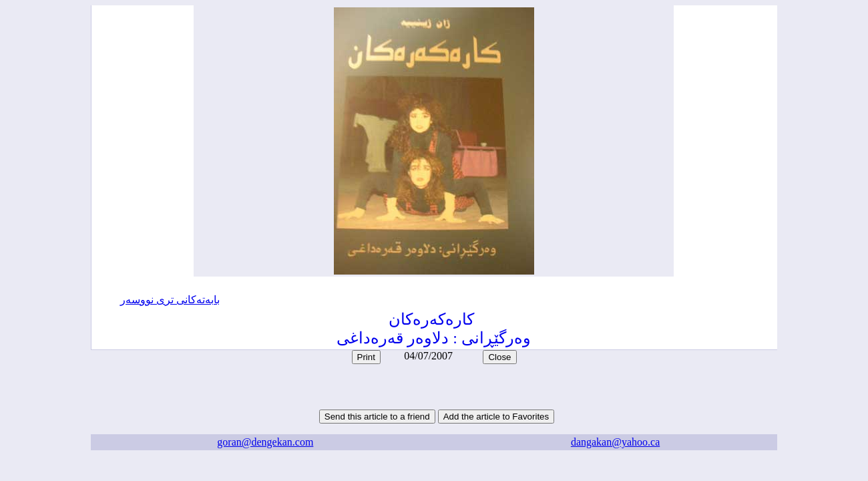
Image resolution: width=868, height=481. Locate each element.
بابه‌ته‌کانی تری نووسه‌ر (170, 300)
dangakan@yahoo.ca (615, 442)
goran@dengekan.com (265, 442)
